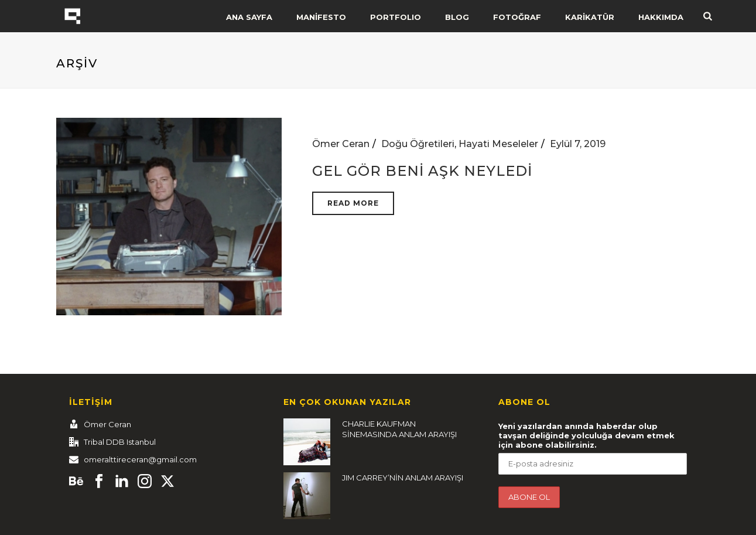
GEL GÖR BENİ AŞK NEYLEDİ (422, 171)
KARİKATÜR (590, 17)
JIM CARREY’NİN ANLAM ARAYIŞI (403, 478)
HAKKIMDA (661, 17)
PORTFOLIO (396, 17)
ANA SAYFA (249, 17)
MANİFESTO (321, 17)
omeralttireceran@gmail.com (140, 459)
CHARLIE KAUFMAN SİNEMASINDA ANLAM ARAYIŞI (399, 429)
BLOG (457, 17)
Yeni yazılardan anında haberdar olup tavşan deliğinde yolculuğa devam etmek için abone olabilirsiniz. (586, 435)
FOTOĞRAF (517, 17)
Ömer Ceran (341, 144)
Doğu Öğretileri (418, 144)
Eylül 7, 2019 (578, 144)
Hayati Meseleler (498, 144)
